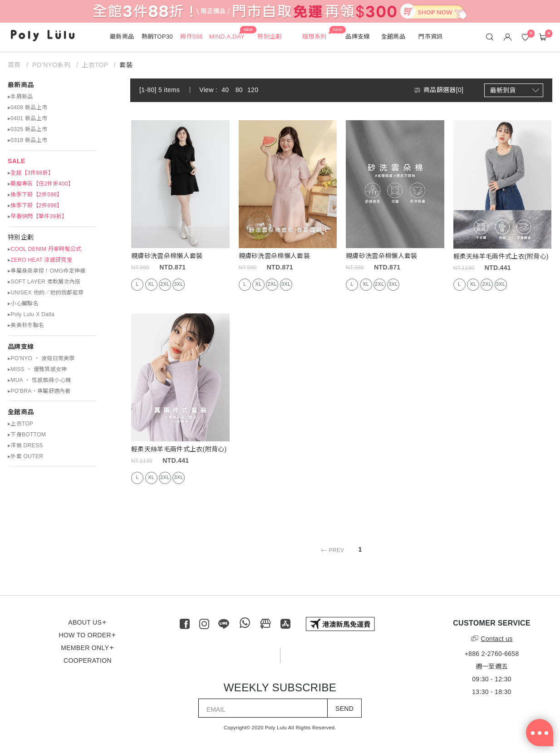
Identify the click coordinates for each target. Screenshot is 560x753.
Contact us (492, 639)
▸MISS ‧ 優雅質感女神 (37, 369)
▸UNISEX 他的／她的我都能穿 (46, 293)
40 (225, 90)
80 (239, 90)
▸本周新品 (20, 97)
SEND (344, 709)
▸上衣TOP (20, 424)
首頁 (15, 65)
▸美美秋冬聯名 (26, 325)
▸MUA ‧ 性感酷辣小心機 (39, 380)
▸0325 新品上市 (27, 129)
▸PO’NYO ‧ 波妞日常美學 (41, 358)
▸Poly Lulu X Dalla (31, 314)
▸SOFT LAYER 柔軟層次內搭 (44, 282)
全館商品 (21, 412)
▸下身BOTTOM (27, 435)
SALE (17, 161)
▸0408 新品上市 (27, 108)
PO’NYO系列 (51, 65)
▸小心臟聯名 (23, 303)
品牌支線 (21, 347)
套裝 (126, 65)
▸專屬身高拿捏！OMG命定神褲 (47, 271)
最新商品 (21, 85)
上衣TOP (95, 65)
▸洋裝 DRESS (25, 445)
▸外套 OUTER (25, 456)
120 (253, 90)
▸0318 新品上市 (27, 140)
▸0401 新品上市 (27, 118)
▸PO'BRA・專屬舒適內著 (39, 391)
